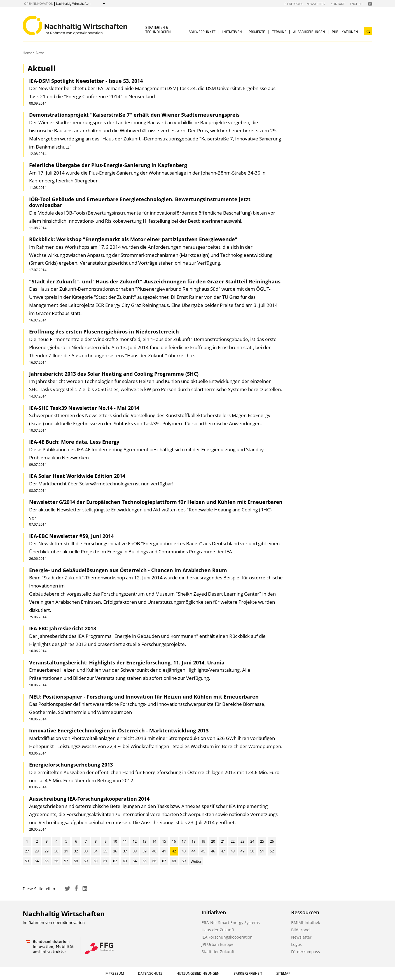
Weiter (196, 861)
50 (252, 851)
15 (164, 841)
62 (115, 861)
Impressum (114, 973)
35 (105, 851)
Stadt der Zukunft (218, 952)
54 (37, 861)
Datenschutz (150, 973)
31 (66, 851)
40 (154, 851)
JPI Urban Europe (218, 944)
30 (56, 851)
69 (184, 861)
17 (184, 841)
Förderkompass (306, 952)
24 (252, 841)
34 (95, 851)
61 (105, 861)
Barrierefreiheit (248, 973)
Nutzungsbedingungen (198, 973)
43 (184, 851)
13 (144, 841)
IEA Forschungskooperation (227, 937)
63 (125, 861)
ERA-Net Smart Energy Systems (231, 923)
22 (233, 841)
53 (27, 861)
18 (193, 841)
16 (174, 841)
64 (135, 861)
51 (262, 851)
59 (86, 861)
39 (144, 851)
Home (27, 53)
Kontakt (338, 4)
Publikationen (345, 32)
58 (76, 861)
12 (135, 841)
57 (66, 861)
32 (76, 851)
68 (174, 861)
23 (242, 841)
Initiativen (232, 32)
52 (272, 851)
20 (213, 841)
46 (213, 851)
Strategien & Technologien (158, 30)
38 (135, 851)
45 (203, 851)
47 (223, 851)
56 (56, 861)
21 (223, 841)
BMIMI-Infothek (306, 923)
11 (125, 841)
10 (115, 841)
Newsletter (316, 4)
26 (272, 841)
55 (46, 861)
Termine (279, 32)
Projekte (257, 32)
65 (144, 861)
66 (154, 861)
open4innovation (39, 3)
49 (242, 851)
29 (46, 851)
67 (164, 861)
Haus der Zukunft (218, 930)
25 (262, 841)
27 (27, 851)
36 (115, 851)
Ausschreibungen (309, 32)
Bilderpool (294, 4)
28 (37, 851)
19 (203, 841)
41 (164, 851)
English (356, 4)
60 (95, 861)
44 (193, 851)
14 (154, 841)
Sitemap (283, 973)
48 (233, 851)
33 (86, 851)
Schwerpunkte (202, 32)
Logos (296, 944)
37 (125, 851)
